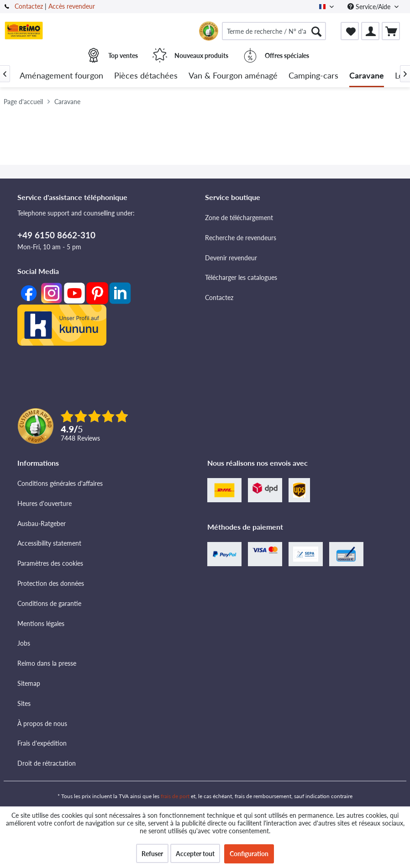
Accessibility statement (49, 543)
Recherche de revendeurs (241, 238)
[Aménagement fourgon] (61, 76)
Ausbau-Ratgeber (42, 523)
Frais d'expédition (42, 743)
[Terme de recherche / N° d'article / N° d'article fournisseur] (274, 31)
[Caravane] (367, 76)
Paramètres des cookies (50, 563)
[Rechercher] (316, 31)
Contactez (29, 6)
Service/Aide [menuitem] (370, 7)
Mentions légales (41, 623)
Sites (24, 703)
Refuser (152, 854)
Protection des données (51, 583)
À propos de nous (42, 723)
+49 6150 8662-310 (56, 235)
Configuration (249, 854)
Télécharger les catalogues (241, 277)
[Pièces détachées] (146, 76)
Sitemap (29, 683)
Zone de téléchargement (239, 218)
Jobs (24, 643)
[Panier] (391, 31)
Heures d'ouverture (45, 503)
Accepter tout (195, 854)
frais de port (175, 796)
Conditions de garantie (49, 603)
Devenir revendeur (231, 258)
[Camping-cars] (313, 76)
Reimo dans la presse (47, 663)
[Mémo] (350, 31)
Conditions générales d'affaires (60, 483)
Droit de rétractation (47, 763)
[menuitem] (274, 31)
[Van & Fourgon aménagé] (233, 76)
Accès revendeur (72, 6)
